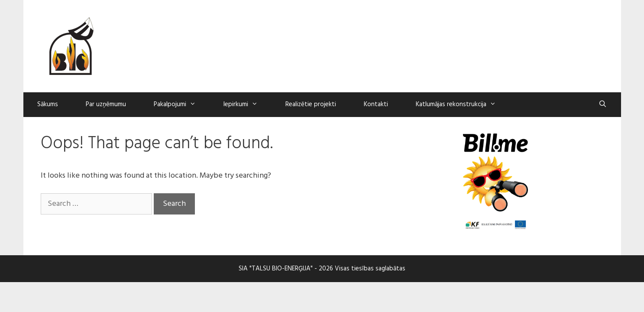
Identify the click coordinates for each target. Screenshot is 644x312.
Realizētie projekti (311, 104)
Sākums (48, 104)
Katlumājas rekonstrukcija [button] (463, 105)
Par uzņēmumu (106, 104)
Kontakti (376, 104)
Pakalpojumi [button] (182, 105)
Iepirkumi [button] (248, 105)
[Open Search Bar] (603, 105)
